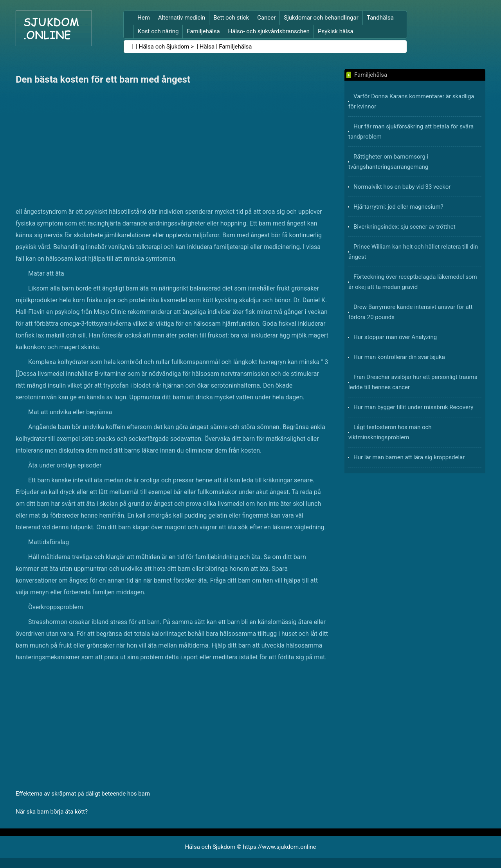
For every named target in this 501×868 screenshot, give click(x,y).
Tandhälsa (380, 18)
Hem (144, 18)
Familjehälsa (203, 31)
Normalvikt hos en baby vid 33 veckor (402, 187)
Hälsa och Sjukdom (164, 47)
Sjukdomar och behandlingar (321, 18)
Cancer (266, 18)
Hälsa (207, 47)
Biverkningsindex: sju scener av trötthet (405, 227)
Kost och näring (158, 31)
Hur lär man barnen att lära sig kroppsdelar (409, 457)
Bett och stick (231, 18)
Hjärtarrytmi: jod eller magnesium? (398, 207)
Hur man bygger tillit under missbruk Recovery (413, 407)
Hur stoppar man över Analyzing (395, 337)
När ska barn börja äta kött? (52, 812)
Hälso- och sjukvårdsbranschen (269, 31)
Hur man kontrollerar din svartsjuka (399, 357)
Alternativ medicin (182, 18)
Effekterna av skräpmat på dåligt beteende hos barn (83, 794)
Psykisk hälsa (336, 31)
